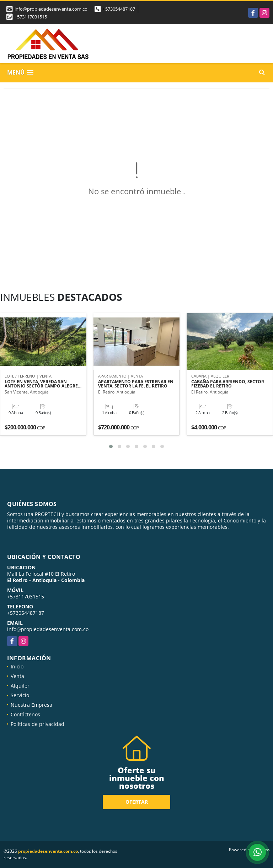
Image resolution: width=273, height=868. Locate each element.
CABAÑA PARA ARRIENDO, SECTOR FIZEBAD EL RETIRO (228, 384)
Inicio (17, 666)
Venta (17, 676)
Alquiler (20, 686)
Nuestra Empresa (31, 705)
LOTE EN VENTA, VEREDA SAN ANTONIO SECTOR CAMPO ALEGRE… (43, 384)
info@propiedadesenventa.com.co (48, 629)
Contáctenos (25, 714)
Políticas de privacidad (38, 724)
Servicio (20, 695)
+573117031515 (31, 17)
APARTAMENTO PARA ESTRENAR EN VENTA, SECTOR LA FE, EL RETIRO (136, 384)
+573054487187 (119, 9)
